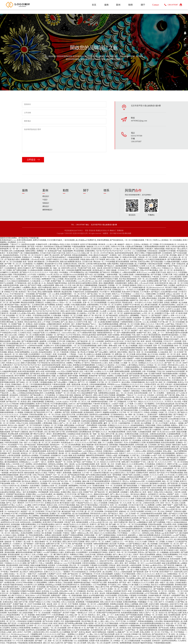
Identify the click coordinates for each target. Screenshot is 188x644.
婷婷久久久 (5, 331)
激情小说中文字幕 (120, 389)
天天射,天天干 (25, 277)
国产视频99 (137, 548)
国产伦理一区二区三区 (22, 458)
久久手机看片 (145, 292)
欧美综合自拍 (26, 522)
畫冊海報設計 (47, 210)
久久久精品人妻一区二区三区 (88, 253)
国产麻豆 (136, 387)
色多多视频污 (51, 458)
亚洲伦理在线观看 (155, 524)
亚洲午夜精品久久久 (66, 619)
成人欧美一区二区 (124, 287)
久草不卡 (135, 600)
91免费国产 (51, 574)
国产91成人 (89, 275)
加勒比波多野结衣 (36, 572)
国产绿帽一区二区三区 (13, 264)
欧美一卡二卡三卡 (46, 387)
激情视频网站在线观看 (86, 369)
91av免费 (15, 277)
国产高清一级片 (33, 507)
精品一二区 (93, 322)
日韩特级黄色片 (6, 458)
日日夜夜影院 (167, 253)
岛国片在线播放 (40, 324)
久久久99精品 (121, 365)
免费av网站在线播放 (149, 298)
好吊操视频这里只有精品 (99, 552)
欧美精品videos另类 (138, 481)
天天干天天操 (121, 621)
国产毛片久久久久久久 (81, 408)
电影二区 (80, 600)
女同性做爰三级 (141, 445)
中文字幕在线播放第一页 (132, 298)
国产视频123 (101, 447)
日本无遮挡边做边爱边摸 (165, 404)
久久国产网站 (180, 602)
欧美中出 (117, 421)
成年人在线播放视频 (17, 251)
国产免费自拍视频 (174, 259)
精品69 (48, 546)
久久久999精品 (145, 585)
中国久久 (170, 522)
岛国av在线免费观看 (91, 311)
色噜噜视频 (25, 259)
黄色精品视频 (10, 552)
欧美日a (181, 382)
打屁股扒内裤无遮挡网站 (145, 499)
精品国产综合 (33, 539)
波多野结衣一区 (182, 328)
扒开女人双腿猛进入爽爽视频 (27, 387)
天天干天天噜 (66, 544)
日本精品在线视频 (180, 369)
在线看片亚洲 (94, 641)
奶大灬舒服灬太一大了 (156, 333)
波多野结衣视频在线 (125, 320)
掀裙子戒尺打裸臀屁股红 (54, 331)
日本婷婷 (151, 395)
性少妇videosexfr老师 (168, 432)
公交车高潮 (160, 395)
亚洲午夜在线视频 (75, 320)
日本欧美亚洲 (80, 483)
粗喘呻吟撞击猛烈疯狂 (133, 313)
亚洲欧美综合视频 (110, 287)
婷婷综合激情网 (79, 548)
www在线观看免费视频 (59, 350)
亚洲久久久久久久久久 (146, 285)
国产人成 (64, 322)
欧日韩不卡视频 (172, 287)
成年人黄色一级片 (82, 328)
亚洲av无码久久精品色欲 (163, 492)
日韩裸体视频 (40, 337)
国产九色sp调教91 (15, 287)
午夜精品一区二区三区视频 (73, 315)
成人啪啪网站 (59, 494)
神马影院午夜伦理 (17, 473)
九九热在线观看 (25, 587)
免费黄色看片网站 (166, 415)
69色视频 (44, 438)
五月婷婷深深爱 (17, 499)
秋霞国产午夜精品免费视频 (174, 296)
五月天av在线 (5, 339)
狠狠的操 (90, 247)
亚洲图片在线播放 (124, 309)
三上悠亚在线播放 (166, 518)
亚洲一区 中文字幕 (83, 466)
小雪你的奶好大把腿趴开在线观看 (123, 483)
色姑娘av (118, 449)
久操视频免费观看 (174, 434)
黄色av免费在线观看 (45, 292)
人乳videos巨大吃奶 (38, 259)
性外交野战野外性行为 (71, 585)
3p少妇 (78, 464)
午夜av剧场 (128, 509)
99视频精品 (140, 501)
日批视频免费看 (76, 507)
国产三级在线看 (14, 453)
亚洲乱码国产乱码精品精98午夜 (75, 460)
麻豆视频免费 (114, 492)
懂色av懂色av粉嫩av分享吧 (24, 408)
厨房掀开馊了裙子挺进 (97, 376)
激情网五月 (7, 544)
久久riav (6, 294)
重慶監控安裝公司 (103, 231)
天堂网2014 (106, 359)
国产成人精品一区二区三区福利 (99, 294)
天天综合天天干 (124, 270)
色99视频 (58, 359)
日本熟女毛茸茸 (150, 384)
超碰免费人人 (133, 535)
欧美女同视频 (142, 354)
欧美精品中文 (85, 350)
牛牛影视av (5, 572)
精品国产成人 (26, 305)
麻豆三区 (47, 643)
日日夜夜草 (75, 244)
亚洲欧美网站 (90, 251)
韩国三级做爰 (112, 270)
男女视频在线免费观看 (117, 432)
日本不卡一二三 (151, 477)
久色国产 (144, 479)
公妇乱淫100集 (90, 555)
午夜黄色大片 (90, 527)
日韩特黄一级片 (56, 369)
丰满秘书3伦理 (42, 244)
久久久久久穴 (114, 350)
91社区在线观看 (111, 595)
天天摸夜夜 (169, 602)
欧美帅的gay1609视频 (158, 410)
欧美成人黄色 (26, 402)
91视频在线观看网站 (32, 253)
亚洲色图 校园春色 (130, 285)
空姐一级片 (24, 443)
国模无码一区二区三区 (38, 488)
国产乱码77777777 (59, 399)
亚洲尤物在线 (125, 277)
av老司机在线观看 (14, 455)
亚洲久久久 (52, 438)
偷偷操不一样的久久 (125, 244)
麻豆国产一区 (86, 440)
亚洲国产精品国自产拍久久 (86, 324)
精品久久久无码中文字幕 (78, 322)
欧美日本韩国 (157, 488)
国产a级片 (68, 331)
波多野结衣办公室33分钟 (114, 341)
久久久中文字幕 (36, 490)
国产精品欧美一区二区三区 (120, 331)
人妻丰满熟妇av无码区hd (136, 365)
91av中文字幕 (164, 255)
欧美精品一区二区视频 (150, 244)
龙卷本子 (123, 453)
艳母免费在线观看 (173, 361)
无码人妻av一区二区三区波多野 (99, 643)
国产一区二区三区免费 (38, 548)
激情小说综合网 (123, 565)
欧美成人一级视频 (177, 423)
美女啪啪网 (154, 417)
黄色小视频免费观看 (106, 283)
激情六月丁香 (183, 255)
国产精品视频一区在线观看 (82, 544)
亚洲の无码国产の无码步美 (77, 399)
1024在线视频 (98, 266)
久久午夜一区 (87, 473)
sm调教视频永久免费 (122, 451)
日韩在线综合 (153, 251)
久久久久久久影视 (157, 475)
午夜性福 (28, 296)
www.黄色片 (139, 404)
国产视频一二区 (123, 570)
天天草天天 (169, 402)
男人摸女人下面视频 (22, 419)
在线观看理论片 (63, 300)
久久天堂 (68, 285)
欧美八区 (119, 634)
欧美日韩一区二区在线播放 (131, 440)
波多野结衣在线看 (28, 244)
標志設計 (46, 196)
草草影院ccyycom (114, 384)
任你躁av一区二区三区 (96, 326)
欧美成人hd (113, 617)
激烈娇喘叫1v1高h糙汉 (158, 483)
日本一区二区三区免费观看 (159, 311)
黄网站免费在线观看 (122, 371)
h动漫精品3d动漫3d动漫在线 (84, 331)
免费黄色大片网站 (125, 548)
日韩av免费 (148, 546)
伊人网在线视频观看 (16, 307)
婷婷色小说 (172, 529)
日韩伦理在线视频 (36, 415)
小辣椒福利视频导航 (75, 257)
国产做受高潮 (66, 255)
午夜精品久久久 (168, 268)
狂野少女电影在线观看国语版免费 (173, 307)
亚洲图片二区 (55, 514)
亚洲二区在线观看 (60, 354)
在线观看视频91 (52, 550)
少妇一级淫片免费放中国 (119, 522)
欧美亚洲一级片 (59, 270)
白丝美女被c (116, 374)
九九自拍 (181, 244)
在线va (170, 343)
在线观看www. (116, 298)
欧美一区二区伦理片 (88, 356)
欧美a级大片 (81, 488)
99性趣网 (170, 636)
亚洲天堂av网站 (144, 262)
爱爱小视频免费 (69, 359)
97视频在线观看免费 (153, 253)
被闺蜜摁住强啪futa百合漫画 (20, 531)
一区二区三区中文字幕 (13, 369)
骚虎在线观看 (29, 473)
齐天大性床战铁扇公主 (168, 244)
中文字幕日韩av (77, 576)
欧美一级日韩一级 (17, 266)
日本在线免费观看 (174, 486)
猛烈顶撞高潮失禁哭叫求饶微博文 (137, 337)
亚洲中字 (62, 406)
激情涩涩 (153, 473)
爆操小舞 (28, 307)
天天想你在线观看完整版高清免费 (175, 326)
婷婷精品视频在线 (95, 479)
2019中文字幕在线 (107, 253)
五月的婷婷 (24, 415)
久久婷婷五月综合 (25, 333)
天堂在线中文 (104, 505)
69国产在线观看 (135, 617)
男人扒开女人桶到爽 (123, 600)
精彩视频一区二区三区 (74, 636)
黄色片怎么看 (44, 529)
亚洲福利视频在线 (177, 311)
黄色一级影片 (83, 300)
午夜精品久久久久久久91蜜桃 (16, 563)
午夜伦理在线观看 (12, 443)
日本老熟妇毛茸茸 (111, 511)
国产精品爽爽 (15, 303)
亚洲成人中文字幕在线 (63, 318)
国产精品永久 (109, 266)
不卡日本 (97, 574)
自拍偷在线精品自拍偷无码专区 (145, 559)
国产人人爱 (64, 307)
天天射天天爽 (97, 287)
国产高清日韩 (173, 483)
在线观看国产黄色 (178, 595)
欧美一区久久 (166, 503)
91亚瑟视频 (183, 272)
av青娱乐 (102, 399)
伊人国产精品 (115, 410)
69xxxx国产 (63, 296)
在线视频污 (125, 492)
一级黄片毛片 (32, 574)
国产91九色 (76, 348)
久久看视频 (19, 412)
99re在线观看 (146, 641)
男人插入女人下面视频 (136, 406)
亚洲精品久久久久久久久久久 (132, 384)
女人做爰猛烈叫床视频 (54, 337)
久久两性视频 (66, 447)
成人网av (178, 389)
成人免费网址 (115, 440)
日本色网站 (134, 311)
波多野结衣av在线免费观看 (53, 348)
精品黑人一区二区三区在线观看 (63, 520)
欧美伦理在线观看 (141, 393)
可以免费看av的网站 (22, 477)
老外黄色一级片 (70, 471)
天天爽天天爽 (167, 275)
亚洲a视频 (162, 298)
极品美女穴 (70, 367)
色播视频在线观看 (102, 331)
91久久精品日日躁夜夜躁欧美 (156, 259)
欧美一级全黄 (28, 262)
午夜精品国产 (57, 613)
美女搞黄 (13, 313)
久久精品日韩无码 (115, 303)
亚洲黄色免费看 (97, 423)
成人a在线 (4, 318)
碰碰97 (22, 337)
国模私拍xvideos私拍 (111, 277)
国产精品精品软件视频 (176, 331)
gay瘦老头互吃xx (157, 565)
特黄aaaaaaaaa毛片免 (97, 430)
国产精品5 (61, 335)
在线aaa (169, 294)
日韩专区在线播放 (102, 339)
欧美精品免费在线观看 (151, 307)
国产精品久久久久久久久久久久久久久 (34, 272)
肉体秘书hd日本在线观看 (176, 371)
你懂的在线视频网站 (27, 404)
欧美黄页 (145, 417)
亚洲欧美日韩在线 (70, 264)
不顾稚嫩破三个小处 (145, 602)
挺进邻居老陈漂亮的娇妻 (124, 253)
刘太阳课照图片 (35, 354)
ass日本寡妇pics (89, 451)
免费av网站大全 (136, 492)
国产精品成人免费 (175, 613)
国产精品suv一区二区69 (59, 561)
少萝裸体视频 (161, 266)
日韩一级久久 (84, 436)
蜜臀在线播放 (70, 425)
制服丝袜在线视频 (127, 264)
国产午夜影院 (66, 408)
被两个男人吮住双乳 (52, 255)
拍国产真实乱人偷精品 (153, 326)
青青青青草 (163, 257)
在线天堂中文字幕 (69, 415)
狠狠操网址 (64, 326)
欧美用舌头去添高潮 (12, 490)
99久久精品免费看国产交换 (87, 393)
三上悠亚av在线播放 (149, 419)
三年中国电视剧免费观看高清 (40, 384)
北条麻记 (116, 296)
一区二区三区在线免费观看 (99, 298)
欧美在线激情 (176, 559)
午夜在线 (156, 277)
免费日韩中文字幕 (53, 544)
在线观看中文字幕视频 (167, 251)
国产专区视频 (156, 275)
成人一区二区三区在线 (125, 393)
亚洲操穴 (167, 376)
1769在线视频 (110, 262)
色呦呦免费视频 (30, 378)
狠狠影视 (179, 430)
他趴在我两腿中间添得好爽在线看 (129, 307)
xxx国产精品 (170, 324)
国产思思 (31, 247)
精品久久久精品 (41, 473)
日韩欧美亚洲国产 (116, 361)
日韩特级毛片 (24, 395)
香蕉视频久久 (116, 272)
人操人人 (71, 328)
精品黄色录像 (67, 292)
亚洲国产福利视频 (55, 460)
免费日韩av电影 (101, 369)
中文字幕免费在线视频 (175, 473)
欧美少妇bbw (31, 595)
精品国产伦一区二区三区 (27, 479)
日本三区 (92, 613)
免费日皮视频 (131, 281)
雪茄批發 (92, 231)
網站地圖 (128, 233)
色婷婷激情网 (136, 371)
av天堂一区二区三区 (51, 307)
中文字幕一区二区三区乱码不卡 (32, 255)
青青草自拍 (124, 350)
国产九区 (104, 367)
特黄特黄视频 (156, 337)
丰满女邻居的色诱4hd (163, 380)
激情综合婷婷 (118, 630)
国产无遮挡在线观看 (84, 516)
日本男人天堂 (21, 290)
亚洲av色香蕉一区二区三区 (47, 378)
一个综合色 (136, 277)
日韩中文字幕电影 (39, 505)
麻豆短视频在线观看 (112, 557)
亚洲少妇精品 (55, 492)
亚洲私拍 (151, 471)
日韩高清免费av (72, 281)
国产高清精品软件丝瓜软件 (130, 460)
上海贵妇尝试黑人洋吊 (151, 503)
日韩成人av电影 (112, 455)
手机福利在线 (12, 643)
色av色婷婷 (14, 636)
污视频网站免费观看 (116, 539)
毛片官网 (28, 632)
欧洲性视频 (176, 262)
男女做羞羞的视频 (69, 313)
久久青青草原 (84, 309)
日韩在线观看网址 (20, 275)
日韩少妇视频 (88, 320)
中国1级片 (39, 247)
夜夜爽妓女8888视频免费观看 (84, 365)
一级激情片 (126, 391)
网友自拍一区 (99, 262)
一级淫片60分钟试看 (79, 626)
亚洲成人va (25, 593)
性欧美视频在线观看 (170, 374)
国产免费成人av (66, 419)
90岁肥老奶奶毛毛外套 (107, 397)
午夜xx (41, 563)
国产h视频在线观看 (35, 449)
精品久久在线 (77, 492)
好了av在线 (142, 281)
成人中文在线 (153, 354)
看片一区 (173, 352)
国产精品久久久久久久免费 (21, 339)
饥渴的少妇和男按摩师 (130, 408)
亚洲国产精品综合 (128, 268)
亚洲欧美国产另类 (36, 391)
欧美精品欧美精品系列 (13, 326)
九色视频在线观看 (22, 309)
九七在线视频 (144, 410)
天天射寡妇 (117, 391)
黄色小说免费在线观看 (172, 615)
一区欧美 (135, 496)
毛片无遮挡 (69, 449)
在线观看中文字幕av (163, 313)
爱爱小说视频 (30, 249)
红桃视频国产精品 (111, 477)
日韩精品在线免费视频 (135, 477)
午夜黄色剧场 (41, 499)
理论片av (126, 481)
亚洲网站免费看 (153, 281)
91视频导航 (157, 430)
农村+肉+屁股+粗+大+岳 (37, 283)
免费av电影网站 (113, 264)
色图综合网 (119, 399)
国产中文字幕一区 (165, 408)
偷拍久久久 (57, 287)
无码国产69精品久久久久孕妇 (57, 259)
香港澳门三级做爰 (39, 576)
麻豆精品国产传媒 (69, 511)
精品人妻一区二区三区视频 (176, 623)
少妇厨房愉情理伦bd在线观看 (32, 320)
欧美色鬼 (146, 440)
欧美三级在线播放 (113, 496)
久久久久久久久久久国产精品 (86, 443)
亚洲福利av (25, 486)
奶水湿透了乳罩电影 (117, 544)
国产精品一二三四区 (12, 399)
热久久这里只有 (42, 249)
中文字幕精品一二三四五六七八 (133, 294)
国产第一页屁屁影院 (147, 619)
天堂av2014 (103, 427)
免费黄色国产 (80, 367)
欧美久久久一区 (165, 378)
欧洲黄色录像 (10, 583)
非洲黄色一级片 (116, 255)
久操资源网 (42, 574)
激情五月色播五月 (24, 268)
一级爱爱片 (93, 496)
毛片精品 (146, 565)
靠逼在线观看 (22, 247)
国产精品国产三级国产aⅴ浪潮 (163, 315)
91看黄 (29, 315)
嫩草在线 (103, 546)
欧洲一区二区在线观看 (82, 374)
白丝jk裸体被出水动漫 (169, 292)
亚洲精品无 (40, 303)
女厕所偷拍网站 (93, 305)
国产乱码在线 (138, 546)
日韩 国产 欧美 (83, 277)
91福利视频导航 (124, 423)
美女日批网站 (177, 378)
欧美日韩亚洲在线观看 (27, 371)
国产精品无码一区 (13, 402)
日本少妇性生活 (146, 537)
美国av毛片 (132, 328)
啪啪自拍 (63, 328)
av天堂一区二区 (148, 313)
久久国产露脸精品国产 (85, 290)
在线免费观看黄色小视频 (47, 376)
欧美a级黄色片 (61, 257)
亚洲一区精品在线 (179, 264)
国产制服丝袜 (162, 527)
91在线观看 (85, 565)
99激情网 (110, 632)
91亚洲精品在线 (37, 430)
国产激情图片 (29, 544)
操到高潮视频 (150, 356)
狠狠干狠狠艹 (168, 505)
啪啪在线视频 (10, 290)
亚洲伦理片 (157, 641)
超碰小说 (24, 285)
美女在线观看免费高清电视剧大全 (133, 348)
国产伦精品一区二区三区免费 (27, 382)
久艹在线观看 (36, 419)
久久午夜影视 (18, 567)
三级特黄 (165, 430)
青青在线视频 (116, 292)
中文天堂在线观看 (53, 468)
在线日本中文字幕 (103, 483)
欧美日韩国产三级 (16, 253)
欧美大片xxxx (71, 253)
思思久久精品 (67, 365)
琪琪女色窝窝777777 (162, 520)
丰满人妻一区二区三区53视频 (34, 546)
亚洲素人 (173, 348)
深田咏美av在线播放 (56, 464)
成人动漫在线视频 (156, 339)
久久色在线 (112, 311)
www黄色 (56, 294)
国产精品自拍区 (30, 445)
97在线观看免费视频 (27, 514)
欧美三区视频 (114, 363)
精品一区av (73, 499)
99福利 (138, 359)
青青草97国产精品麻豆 (60, 436)
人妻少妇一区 (152, 462)
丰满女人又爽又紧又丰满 (157, 343)
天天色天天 (173, 412)
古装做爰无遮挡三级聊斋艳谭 (114, 281)
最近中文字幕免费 (36, 432)
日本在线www (12, 466)
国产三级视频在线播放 (107, 535)
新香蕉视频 (114, 445)
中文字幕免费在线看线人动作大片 (102, 300)
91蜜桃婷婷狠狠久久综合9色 (131, 322)
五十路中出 (164, 277)
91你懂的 (172, 285)
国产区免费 (90, 387)
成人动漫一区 (21, 518)
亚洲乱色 (20, 279)
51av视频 (103, 257)
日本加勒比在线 (178, 380)
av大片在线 (32, 275)
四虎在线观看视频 (51, 580)
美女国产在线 (35, 367)
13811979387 (173, 5)
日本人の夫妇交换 (27, 318)
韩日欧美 (102, 244)
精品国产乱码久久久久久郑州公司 (76, 524)
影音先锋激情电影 (41, 464)
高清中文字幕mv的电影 (52, 391)
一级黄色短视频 (112, 275)
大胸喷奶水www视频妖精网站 (146, 539)
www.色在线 (15, 331)
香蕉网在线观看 (77, 412)
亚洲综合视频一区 (91, 535)
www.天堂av (61, 371)
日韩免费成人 (43, 479)
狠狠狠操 (110, 399)
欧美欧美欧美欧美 (36, 643)
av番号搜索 (62, 421)
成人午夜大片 (18, 389)
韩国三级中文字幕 (63, 361)
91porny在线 (176, 318)
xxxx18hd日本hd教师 (45, 494)
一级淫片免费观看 (120, 343)
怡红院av (67, 626)
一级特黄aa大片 (27, 527)
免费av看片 (126, 462)
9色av (185, 505)
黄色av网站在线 (6, 449)
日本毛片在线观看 (166, 406)
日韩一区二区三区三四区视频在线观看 (66, 266)
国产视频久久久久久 (100, 432)
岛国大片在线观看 (146, 346)
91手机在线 (124, 623)
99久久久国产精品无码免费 (105, 634)
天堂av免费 (71, 550)
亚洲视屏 (99, 449)
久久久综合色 (182, 630)
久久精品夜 (167, 399)
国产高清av (161, 473)
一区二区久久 (69, 389)
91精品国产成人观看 (115, 546)
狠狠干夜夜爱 (157, 374)
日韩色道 (99, 451)
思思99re (42, 453)
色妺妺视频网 (68, 251)
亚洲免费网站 (18, 436)
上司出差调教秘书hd (77, 272)
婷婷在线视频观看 (168, 453)
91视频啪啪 (164, 552)
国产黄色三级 (103, 524)
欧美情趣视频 (124, 455)
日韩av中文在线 (22, 423)
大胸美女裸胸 (151, 294)
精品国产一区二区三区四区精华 (30, 425)
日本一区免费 (116, 464)
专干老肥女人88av (115, 585)
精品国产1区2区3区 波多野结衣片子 (21, 537)
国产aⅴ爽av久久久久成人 (120, 494)
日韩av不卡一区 (11, 509)
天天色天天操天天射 (132, 341)
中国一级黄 (161, 598)
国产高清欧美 (41, 537)
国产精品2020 (105, 272)
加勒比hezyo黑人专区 (86, 533)
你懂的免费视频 (38, 402)
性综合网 (176, 546)
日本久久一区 (97, 343)
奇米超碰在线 (182, 251)
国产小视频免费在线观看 (126, 333)
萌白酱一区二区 (65, 453)
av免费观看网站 (21, 598)
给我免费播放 (136, 567)
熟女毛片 (155, 585)
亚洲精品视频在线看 (83, 343)
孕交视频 (173, 255)
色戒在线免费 (74, 259)
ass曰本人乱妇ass (63, 402)
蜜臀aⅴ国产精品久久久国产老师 (175, 514)
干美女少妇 (161, 371)
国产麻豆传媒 (48, 427)
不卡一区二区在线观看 (114, 486)
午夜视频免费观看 (92, 602)
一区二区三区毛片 (80, 294)
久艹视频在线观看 (143, 268)
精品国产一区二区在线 (143, 320)
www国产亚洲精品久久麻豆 (73, 527)
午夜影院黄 (64, 352)
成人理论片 (24, 572)
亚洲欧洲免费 (53, 593)
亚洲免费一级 (92, 567)
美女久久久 (25, 490)
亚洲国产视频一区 (58, 281)
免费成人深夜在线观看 (53, 535)
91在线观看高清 (11, 268)
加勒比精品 (136, 391)
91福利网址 (41, 275)
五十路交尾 (136, 423)
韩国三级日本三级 (51, 430)
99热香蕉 (172, 591)
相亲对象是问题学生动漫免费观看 (85, 380)
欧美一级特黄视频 (151, 350)
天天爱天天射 (98, 557)
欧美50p (82, 632)
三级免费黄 (49, 563)
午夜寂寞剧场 (23, 643)
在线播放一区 (51, 335)
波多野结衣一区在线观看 (99, 361)
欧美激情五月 (154, 494)
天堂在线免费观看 (91, 576)
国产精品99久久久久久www (24, 350)
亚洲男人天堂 (59, 621)
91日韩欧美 (9, 350)
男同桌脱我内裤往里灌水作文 (57, 518)
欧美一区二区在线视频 (119, 505)
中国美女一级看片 (55, 473)
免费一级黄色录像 (129, 339)
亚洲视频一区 (46, 483)
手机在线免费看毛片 (129, 438)
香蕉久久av (183, 425)
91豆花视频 (123, 328)
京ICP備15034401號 (117, 233)
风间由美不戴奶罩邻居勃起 (57, 283)
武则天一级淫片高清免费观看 (77, 298)
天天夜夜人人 (142, 415)
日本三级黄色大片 (36, 611)
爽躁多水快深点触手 (70, 287)
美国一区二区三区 (166, 270)
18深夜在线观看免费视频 (35, 380)
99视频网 (93, 382)
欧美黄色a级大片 (99, 270)
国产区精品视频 (157, 262)
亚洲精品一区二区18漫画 (105, 509)
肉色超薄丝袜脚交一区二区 (49, 352)
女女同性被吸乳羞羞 (97, 595)
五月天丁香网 (62, 574)
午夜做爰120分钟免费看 (99, 565)
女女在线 (35, 352)
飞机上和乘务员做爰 (126, 275)
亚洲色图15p (57, 343)
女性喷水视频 (26, 399)
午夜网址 (167, 264)
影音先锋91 (56, 443)
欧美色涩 (22, 292)
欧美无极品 (57, 542)
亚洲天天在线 (161, 272)
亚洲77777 (39, 608)
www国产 (154, 455)
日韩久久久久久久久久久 (143, 449)
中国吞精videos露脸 (126, 527)
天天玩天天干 (169, 341)
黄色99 (143, 387)
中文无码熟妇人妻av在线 (163, 369)
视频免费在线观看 (177, 391)
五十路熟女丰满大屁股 (128, 257)
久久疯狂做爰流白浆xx (99, 539)
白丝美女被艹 (152, 389)
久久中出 (128, 251)
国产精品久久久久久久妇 (149, 518)
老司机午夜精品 (152, 406)
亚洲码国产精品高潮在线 (36, 290)
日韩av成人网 (91, 419)
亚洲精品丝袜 (167, 576)
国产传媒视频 (159, 589)
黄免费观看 (80, 602)
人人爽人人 (69, 546)
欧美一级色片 (128, 449)
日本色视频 (145, 455)
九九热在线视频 (62, 565)
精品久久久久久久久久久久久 (124, 501)
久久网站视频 (56, 315)
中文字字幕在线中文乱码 (18, 520)
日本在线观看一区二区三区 (155, 309)
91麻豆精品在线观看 (155, 264)
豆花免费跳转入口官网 (137, 266)
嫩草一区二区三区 (111, 423)
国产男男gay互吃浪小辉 (126, 397)
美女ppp (128, 561)
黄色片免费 (24, 354)
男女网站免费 (13, 434)
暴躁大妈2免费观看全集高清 (71, 262)
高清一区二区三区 (7, 419)
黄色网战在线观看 (137, 249)
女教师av (52, 583)
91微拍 (3, 516)
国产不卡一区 (45, 277)
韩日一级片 (51, 410)
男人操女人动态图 (172, 436)
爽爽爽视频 (84, 376)
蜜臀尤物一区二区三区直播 (25, 298)
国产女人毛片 (12, 503)
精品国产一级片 (137, 331)
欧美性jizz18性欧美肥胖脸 (55, 440)
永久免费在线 (62, 376)
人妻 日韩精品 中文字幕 (9, 292)
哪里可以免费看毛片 (116, 367)
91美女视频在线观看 (79, 305)
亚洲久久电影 (26, 576)
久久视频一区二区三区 (129, 363)
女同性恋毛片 (124, 315)
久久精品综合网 (24, 623)
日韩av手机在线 (39, 475)
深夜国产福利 (128, 475)
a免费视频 (4, 520)
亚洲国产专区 (142, 333)
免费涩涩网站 (31, 251)
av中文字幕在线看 (151, 593)
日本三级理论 (8, 408)
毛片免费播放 (182, 527)
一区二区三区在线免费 (25, 397)
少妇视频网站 (37, 522)
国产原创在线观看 (45, 471)
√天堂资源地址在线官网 (41, 315)
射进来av (101, 496)
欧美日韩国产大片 (172, 533)
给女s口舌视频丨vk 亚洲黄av (152, 296)
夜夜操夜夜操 (132, 279)
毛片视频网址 (150, 404)
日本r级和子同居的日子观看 (108, 279)
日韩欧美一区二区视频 (124, 466)
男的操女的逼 (127, 303)
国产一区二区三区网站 (83, 531)
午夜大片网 (160, 324)
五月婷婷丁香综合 (52, 466)
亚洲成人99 (156, 320)
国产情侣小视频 (162, 619)
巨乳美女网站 (65, 339)
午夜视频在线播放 (46, 382)
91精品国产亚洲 (39, 333)
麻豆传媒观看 (153, 305)
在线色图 (178, 341)
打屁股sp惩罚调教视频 (63, 247)
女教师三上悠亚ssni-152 (104, 387)
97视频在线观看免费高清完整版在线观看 (103, 626)
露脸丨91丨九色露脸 (106, 443)
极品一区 (176, 367)
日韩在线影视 (18, 296)
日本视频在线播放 (176, 279)
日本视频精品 (138, 259)
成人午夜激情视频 (92, 272)
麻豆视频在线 (40, 262)
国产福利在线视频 (63, 410)
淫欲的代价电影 (43, 313)
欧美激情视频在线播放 (130, 613)
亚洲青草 (51, 462)
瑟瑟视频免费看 (122, 266)
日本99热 (115, 643)
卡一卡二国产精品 (116, 580)
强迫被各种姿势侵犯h (11, 255)
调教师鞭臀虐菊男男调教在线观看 (22, 421)
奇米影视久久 (106, 404)
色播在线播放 (37, 296)
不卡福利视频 (169, 626)
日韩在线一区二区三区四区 (148, 257)
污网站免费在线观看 (150, 378)
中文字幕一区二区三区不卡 (98, 313)
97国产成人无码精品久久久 (142, 589)
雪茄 (87, 231)
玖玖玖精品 (36, 279)
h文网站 (159, 505)
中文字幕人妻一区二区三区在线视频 (171, 322)
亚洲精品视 (29, 412)
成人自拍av (120, 434)
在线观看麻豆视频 (56, 389)
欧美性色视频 (51, 371)
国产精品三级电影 (165, 445)
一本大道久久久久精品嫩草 (135, 290)
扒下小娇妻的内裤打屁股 (87, 333)
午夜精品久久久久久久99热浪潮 (36, 389)
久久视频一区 (126, 589)
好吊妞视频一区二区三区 (16, 315)
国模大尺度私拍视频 (153, 318)
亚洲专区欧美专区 (112, 460)
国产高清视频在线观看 (67, 600)
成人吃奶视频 (99, 275)
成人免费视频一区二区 (150, 423)
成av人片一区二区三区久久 (20, 430)
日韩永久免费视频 (163, 425)
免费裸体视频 (71, 559)
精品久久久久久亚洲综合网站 (155, 331)
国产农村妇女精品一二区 (14, 406)
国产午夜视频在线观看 (41, 268)
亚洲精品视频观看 (125, 520)
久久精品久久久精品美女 (106, 365)
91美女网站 (56, 602)
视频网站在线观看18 (111, 412)
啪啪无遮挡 (177, 445)
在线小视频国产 (128, 359)
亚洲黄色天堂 (34, 520)
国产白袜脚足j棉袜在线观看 (96, 475)
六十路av (117, 249)
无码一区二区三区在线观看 (148, 279)
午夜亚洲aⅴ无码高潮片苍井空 (116, 591)
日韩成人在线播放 (151, 412)
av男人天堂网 (93, 399)
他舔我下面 (134, 300)
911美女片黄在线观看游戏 (151, 335)
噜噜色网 (57, 292)
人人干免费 (46, 281)
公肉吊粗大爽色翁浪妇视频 (96, 264)
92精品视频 (103, 425)
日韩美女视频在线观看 (57, 479)
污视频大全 (73, 382)
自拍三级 (148, 430)
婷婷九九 (119, 509)
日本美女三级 (39, 533)
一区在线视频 (30, 294)
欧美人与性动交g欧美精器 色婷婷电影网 (92, 335)
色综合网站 (84, 611)
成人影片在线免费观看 (114, 326)
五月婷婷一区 (134, 514)
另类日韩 (82, 264)
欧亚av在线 (143, 311)
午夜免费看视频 (175, 466)
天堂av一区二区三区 (51, 296)
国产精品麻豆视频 (104, 419)
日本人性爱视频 (33, 438)
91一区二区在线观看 (137, 608)
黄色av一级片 (21, 492)
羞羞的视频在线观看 (73, 621)
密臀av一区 (67, 595)
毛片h (126, 443)
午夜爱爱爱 (125, 296)
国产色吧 (60, 249)
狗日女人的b (13, 425)
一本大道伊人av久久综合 (143, 303)
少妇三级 (47, 432)
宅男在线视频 (157, 341)
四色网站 (110, 376)
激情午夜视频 (73, 376)
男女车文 (109, 619)
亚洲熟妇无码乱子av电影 (156, 507)
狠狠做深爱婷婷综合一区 (107, 333)
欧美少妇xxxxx (124, 380)
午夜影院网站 (10, 387)
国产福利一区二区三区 (173, 363)
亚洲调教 (185, 520)
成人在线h (171, 328)
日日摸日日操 (96, 249)
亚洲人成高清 (29, 608)
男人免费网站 (34, 516)
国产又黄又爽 (170, 395)
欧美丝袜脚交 (175, 552)
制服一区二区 (151, 387)
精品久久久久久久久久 (101, 468)
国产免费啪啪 (50, 305)
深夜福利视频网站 (93, 367)
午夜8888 (97, 404)
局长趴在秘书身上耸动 (73, 279)
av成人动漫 (39, 397)
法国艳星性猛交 (22, 516)
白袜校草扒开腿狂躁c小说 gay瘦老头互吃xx (110, 473)
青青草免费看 (15, 589)
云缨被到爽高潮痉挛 (54, 324)
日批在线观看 (119, 561)
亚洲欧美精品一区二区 (20, 384)
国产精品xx (56, 447)
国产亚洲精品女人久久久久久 (83, 318)
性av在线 (178, 402)
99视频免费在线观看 (127, 445)
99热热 (83, 259)
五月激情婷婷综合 (52, 328)
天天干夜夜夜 (100, 259)
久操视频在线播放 (181, 518)
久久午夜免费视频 (96, 277)
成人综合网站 (108, 572)
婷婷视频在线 (56, 277)
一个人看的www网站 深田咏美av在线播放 (147, 451)
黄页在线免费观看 (123, 262)
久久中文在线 (178, 350)
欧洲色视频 (16, 524)
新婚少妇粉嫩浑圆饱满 (39, 565)
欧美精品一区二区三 (14, 300)
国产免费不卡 (33, 563)
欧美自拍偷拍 (73, 350)
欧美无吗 (72, 283)
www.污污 (169, 539)
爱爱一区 (93, 309)
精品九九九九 (87, 266)
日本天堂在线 (18, 639)
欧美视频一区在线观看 (53, 533)
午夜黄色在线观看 (59, 384)
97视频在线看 (159, 427)
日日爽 (95, 490)
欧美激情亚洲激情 (154, 443)
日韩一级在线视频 (49, 300)
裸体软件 (21, 503)
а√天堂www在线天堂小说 (10, 486)
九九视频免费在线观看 (9, 371)
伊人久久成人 (161, 356)
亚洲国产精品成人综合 (75, 371)
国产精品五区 (87, 395)
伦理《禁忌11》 (85, 287)
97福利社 (163, 328)
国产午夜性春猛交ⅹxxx (170, 320)
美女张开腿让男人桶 (21, 451)
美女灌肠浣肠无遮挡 (11, 587)
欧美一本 (175, 634)
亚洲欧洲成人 (71, 341)
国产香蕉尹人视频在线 (20, 432)
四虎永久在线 (52, 505)
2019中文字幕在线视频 (67, 505)
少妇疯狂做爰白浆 (139, 287)
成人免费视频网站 (68, 468)
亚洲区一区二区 (114, 589)
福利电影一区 (64, 378)
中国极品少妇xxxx (52, 303)
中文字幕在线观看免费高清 (100, 481)
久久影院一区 (57, 626)
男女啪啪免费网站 (148, 359)
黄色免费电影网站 (60, 434)
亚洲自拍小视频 (6, 275)
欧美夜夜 (117, 438)
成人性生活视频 (161, 499)
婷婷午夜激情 (24, 565)
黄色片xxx (116, 294)
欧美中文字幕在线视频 (89, 244)
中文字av (73, 518)
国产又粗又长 (29, 266)
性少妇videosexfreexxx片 (156, 287)
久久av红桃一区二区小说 (132, 503)
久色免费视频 (50, 393)
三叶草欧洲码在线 (52, 262)
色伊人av (179, 421)
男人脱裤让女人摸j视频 (93, 354)
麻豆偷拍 (132, 430)
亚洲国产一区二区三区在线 (66, 393)
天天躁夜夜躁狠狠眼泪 (149, 367)
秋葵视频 (44, 460)
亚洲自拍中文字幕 (85, 617)
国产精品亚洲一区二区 (86, 341)
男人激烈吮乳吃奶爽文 (167, 305)
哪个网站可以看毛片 (38, 434)
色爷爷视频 (178, 343)
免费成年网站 (139, 527)
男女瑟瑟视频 (79, 251)
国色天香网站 (123, 352)
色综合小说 (163, 613)
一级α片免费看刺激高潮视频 (108, 324)
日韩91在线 (139, 326)
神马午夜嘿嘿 (20, 376)
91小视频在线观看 (117, 468)
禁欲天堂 (132, 352)
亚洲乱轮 (29, 324)
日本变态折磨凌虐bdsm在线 (108, 453)
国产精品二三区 (139, 520)
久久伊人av (74, 436)
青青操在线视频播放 (80, 255)
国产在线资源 (135, 376)
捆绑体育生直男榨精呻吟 (96, 455)
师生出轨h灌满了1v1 (100, 617)
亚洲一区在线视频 (39, 587)
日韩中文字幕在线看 (86, 499)
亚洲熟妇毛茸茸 (20, 438)
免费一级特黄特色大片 (92, 636)
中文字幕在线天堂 (17, 294)
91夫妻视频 (47, 266)
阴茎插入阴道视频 (65, 430)
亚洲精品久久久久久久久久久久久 (151, 363)
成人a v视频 (135, 570)
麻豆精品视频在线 (12, 462)
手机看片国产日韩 (85, 268)
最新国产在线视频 (69, 277)
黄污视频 (135, 585)
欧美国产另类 (145, 488)
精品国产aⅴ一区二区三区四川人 (53, 309)
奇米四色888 (49, 247)
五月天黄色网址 (12, 447)
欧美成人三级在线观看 (64, 583)
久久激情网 (85, 561)
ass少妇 (95, 531)
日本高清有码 (167, 535)
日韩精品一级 (75, 352)
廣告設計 (46, 206)
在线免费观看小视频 (21, 548)
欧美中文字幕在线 (43, 404)
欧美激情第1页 (180, 270)
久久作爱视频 (112, 527)
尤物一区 (121, 346)
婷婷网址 (29, 464)
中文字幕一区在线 (7, 309)
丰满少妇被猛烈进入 (117, 417)
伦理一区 (62, 298)
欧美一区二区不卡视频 (96, 460)
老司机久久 (164, 279)
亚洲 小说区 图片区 (124, 639)
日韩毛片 (28, 279)
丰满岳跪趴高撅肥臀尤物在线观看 (79, 270)
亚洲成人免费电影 (171, 303)
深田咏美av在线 (148, 533)
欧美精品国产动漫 (55, 251)
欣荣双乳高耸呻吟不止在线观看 (56, 320)
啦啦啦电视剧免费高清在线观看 (142, 380)
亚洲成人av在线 (123, 311)
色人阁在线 (184, 570)
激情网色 (146, 591)
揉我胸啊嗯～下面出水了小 (10, 244)
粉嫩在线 (179, 565)
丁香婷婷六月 (14, 318)
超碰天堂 (42, 361)
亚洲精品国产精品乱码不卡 (17, 346)
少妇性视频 (25, 410)
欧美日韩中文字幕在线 (112, 268)
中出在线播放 (112, 380)
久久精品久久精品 (10, 535)
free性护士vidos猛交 (173, 309)
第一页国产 (62, 589)
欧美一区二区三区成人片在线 (80, 307)
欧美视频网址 (32, 492)
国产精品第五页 (173, 458)
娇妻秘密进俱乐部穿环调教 (169, 570)
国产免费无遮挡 (27, 468)
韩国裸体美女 (146, 277)
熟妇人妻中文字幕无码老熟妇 (87, 505)
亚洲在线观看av (87, 585)
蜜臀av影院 (113, 346)
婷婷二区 (162, 382)
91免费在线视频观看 (166, 585)
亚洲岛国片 (119, 443)
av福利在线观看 (48, 285)
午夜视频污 (135, 270)
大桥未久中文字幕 (118, 247)
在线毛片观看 (158, 303)
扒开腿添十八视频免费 (100, 440)
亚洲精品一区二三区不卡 (98, 589)
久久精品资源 (35, 281)
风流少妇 (74, 410)
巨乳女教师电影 (129, 255)
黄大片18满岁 (12, 427)
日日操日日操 (8, 477)
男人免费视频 (53, 507)
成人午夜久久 (26, 555)
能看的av (175, 425)
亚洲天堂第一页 (180, 636)
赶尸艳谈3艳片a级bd (12, 259)
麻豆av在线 (110, 259)
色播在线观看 (29, 641)
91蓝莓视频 (40, 466)
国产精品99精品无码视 (78, 326)
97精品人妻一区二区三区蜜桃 (29, 557)
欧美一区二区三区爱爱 (82, 423)
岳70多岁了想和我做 (156, 479)
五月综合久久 (20, 595)
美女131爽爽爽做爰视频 (89, 285)
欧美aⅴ (9, 464)
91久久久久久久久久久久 (136, 453)
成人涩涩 (99, 281)
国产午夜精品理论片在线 (156, 290)
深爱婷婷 (94, 458)
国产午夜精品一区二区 (91, 462)
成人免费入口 (70, 488)
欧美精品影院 (13, 359)
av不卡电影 (46, 322)
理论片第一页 (100, 315)
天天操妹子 (170, 542)
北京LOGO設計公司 (90, 56)
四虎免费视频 (115, 529)
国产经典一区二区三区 (168, 281)
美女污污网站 (21, 348)
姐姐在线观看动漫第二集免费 (169, 477)
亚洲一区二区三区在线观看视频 (95, 303)
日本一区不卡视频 (168, 600)
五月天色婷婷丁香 (113, 447)
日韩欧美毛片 (111, 309)
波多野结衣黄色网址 (170, 641)
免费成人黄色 (133, 283)
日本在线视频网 (107, 574)
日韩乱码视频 (150, 425)
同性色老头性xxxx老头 (100, 363)
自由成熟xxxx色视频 (79, 453)
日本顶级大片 (83, 427)
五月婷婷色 (183, 483)
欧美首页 (168, 589)
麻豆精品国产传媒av (12, 305)
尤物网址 (68, 348)
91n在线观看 (77, 303)
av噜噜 (5, 574)
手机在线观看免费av (101, 507)
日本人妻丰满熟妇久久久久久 (90, 378)
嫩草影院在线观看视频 (24, 552)
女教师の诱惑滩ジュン (42, 436)
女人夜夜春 (19, 322)
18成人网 (75, 285)
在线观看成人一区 (64, 438)
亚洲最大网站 (66, 492)
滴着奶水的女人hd (69, 630)
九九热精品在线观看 (35, 270)
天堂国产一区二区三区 (52, 509)
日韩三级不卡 (159, 602)
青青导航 (53, 249)
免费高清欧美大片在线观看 (11, 257)
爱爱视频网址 (74, 486)
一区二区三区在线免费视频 (71, 445)
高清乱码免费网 (35, 423)
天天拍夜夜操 (50, 395)
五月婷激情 (153, 445)
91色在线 (44, 507)
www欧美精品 (115, 339)
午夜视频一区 (39, 257)
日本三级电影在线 (160, 486)
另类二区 (80, 518)
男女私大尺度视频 (87, 352)
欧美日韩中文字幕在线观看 (53, 522)
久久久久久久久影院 (102, 247)
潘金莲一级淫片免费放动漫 (42, 287)
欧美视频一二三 (68, 483)
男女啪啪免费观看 (60, 417)
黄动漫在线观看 (34, 417)
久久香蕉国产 (128, 326)
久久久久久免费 (108, 371)
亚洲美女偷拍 (70, 552)
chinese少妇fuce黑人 (69, 333)
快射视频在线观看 (88, 464)
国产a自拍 (42, 539)
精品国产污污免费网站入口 (176, 290)
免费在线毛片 (100, 318)
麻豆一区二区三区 (116, 313)
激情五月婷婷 (123, 617)
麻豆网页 (101, 309)
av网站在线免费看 (129, 272)
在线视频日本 (56, 455)
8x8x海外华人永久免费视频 (134, 361)
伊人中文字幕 (6, 600)
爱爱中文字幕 (37, 307)
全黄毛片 (24, 589)
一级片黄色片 (17, 546)
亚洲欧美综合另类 (51, 397)
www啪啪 (152, 272)
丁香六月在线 (32, 292)
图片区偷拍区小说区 (87, 417)
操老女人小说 (142, 343)
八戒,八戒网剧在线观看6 (129, 537)
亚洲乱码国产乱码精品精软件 (167, 359)
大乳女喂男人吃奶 (170, 524)
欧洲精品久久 (37, 628)
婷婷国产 (49, 475)
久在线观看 (100, 341)
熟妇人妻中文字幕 (108, 434)
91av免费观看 (10, 348)
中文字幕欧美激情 (29, 369)
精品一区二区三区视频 (171, 481)
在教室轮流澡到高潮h (11, 285)
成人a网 (144, 305)
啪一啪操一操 (55, 268)
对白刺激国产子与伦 (16, 445)
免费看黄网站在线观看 (107, 393)
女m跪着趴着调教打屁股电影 (109, 322)
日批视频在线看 (153, 516)
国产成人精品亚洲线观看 (96, 488)
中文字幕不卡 (105, 292)
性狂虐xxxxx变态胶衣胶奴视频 (93, 296)
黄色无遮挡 (34, 559)
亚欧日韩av (16, 533)
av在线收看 (35, 277)
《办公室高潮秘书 (42, 408)
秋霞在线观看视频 (122, 300)
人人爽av (13, 393)
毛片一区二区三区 (60, 475)
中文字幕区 (132, 343)
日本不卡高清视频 (165, 350)
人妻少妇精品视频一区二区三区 (129, 531)
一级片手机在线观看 (67, 578)
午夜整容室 (83, 589)
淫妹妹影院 (103, 285)
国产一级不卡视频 (73, 440)
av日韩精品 (22, 393)
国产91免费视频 (159, 522)
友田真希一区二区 (120, 436)
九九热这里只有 (144, 557)
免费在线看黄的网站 (29, 524)
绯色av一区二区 (66, 303)
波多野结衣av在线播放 (30, 455)
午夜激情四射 (162, 387)
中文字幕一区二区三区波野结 (111, 305)
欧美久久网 (173, 527)
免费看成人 (164, 593)
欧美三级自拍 (59, 623)
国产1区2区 (12, 623)
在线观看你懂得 (121, 283)
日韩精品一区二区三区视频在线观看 (32, 335)
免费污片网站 (103, 346)
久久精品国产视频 (42, 350)
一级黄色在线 (170, 393)
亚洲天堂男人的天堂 (69, 268)
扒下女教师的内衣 (161, 466)
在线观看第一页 (139, 318)
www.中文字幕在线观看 (73, 563)
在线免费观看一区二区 (172, 468)
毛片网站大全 (52, 576)
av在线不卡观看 (118, 404)
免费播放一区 (42, 251)
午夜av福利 (16, 320)
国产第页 (78, 389)
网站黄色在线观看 (28, 303)
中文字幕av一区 (167, 632)
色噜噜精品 (48, 270)
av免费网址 (26, 287)
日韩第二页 (163, 412)
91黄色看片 (149, 249)
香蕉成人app (159, 533)
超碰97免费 (178, 505)
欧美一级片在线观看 (49, 374)
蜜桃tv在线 (59, 285)
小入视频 (122, 477)
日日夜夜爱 (161, 294)
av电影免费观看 (52, 453)
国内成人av (59, 563)
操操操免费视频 (59, 387)
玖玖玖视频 (21, 630)
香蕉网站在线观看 (117, 604)
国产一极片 (86, 458)
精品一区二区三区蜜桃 (142, 509)
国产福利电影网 (51, 380)
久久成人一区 (169, 421)
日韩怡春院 (58, 427)
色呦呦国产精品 (162, 285)
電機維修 (120, 231)
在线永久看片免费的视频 (44, 318)
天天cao (117, 572)
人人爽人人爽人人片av (124, 259)
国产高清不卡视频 (35, 285)
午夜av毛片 (29, 436)
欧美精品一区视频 (63, 305)
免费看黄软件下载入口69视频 (53, 279)
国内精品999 (55, 445)
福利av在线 (90, 259)
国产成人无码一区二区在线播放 (104, 307)
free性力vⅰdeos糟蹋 (24, 505)
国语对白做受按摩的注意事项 (87, 283)
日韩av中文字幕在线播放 (149, 270)
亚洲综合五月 (116, 481)
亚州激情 (24, 619)
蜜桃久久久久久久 (148, 324)
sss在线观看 (168, 300)
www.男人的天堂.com (55, 275)
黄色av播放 (16, 341)
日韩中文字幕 (174, 387)
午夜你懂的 (4, 251)
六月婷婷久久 (18, 544)
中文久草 (20, 641)
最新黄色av (128, 399)
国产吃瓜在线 (48, 621)
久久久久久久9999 (165, 462)
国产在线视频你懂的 (85, 404)
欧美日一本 (4, 253)
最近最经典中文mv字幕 (54, 264)
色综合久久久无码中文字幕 (110, 462)
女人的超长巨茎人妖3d (110, 328)
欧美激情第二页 (108, 354)
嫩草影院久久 (173, 567)
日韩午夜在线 (40, 544)
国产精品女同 (116, 359)
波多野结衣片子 (136, 378)
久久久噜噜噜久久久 (53, 333)
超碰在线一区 (124, 511)
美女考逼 (122, 279)
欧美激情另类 (23, 611)
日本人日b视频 (38, 555)
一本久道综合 (129, 542)
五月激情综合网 (38, 305)
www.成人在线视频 (150, 322)
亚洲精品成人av (118, 290)
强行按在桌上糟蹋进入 (30, 481)
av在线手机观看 (53, 339)
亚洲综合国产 (153, 415)
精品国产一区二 (137, 309)
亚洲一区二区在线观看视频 (164, 346)
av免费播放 (11, 391)
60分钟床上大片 (19, 464)
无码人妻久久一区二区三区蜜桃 (151, 300)
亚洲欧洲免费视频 (130, 602)
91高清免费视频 (22, 391)
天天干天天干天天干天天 (76, 387)
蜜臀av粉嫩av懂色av (35, 348)
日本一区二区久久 (15, 361)
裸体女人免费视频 (178, 376)
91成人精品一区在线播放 (59, 272)
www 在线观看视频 (140, 251)
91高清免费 (79, 546)
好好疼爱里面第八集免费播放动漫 (79, 432)
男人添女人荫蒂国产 (159, 458)
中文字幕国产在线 (39, 496)
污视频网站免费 (36, 634)
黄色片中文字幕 (26, 475)
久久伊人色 (151, 266)
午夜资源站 (73, 509)
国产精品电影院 (112, 315)
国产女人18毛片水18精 (28, 343)
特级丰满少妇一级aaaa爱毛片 (177, 249)
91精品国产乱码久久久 (85, 503)
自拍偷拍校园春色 (92, 292)
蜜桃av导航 (180, 395)
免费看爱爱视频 (126, 643)
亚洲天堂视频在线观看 (64, 346)
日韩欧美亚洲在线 (91, 397)
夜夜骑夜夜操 (101, 356)
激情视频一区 (35, 309)
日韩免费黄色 (171, 455)
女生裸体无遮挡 (82, 415)
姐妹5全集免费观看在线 (176, 356)
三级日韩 (177, 492)
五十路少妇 (35, 477)
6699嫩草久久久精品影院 (9, 272)
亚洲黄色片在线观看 (113, 611)
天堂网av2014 (156, 268)
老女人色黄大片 (114, 348)
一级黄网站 (58, 412)
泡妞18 (85, 595)
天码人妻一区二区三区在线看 (147, 397)
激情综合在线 (103, 576)
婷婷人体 (103, 380)
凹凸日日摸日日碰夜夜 (56, 488)
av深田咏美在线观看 (35, 346)
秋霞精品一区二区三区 (149, 570)
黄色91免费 (144, 604)
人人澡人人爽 (112, 244)
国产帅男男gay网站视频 (119, 587)
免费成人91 (127, 585)
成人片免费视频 (141, 264)
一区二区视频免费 (74, 421)
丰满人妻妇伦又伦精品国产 (99, 255)
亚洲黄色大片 (27, 257)
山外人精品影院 (176, 277)
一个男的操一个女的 (75, 354)
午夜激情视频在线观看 (162, 643)
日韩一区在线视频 (149, 371)
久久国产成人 (132, 402)
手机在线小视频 (113, 257)
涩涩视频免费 (52, 356)
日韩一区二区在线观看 (84, 550)
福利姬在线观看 (82, 522)
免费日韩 (95, 257)
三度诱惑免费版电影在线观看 (154, 247)
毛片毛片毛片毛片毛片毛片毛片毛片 (110, 251)
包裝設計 (46, 203)
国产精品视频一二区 (44, 294)
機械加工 (113, 231)
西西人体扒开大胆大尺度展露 (72, 311)
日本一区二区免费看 (157, 393)
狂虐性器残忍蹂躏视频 (90, 421)
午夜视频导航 (66, 514)
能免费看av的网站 (35, 501)
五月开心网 (61, 341)
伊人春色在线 (124, 378)
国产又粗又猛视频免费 (46, 617)
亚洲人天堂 (23, 427)
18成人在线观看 (179, 275)
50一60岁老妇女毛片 (12, 511)
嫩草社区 (32, 589)
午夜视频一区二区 (115, 285)
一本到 (172, 430)
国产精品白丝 (84, 361)
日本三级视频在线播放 (45, 359)
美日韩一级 (21, 380)
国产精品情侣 (35, 374)
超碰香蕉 (43, 341)
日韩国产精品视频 (131, 369)
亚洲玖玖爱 (125, 249)
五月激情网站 (73, 417)
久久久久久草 (181, 315)
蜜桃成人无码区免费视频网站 (19, 352)
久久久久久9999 (143, 483)
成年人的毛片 (18, 632)
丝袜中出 (91, 477)
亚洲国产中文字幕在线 (132, 305)
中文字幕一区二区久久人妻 (80, 402)
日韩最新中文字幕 (105, 458)
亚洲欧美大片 (95, 328)
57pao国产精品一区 (23, 550)
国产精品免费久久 (37, 395)
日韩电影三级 (136, 634)
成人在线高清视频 (160, 567)
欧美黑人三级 (75, 580)
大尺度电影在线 (21, 283)
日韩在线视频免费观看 (98, 384)
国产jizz (159, 460)
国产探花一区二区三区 (141, 561)
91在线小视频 (67, 455)
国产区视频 (51, 361)
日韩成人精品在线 (167, 561)
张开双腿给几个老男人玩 (170, 516)
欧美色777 (140, 430)
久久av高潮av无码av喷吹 (26, 313)
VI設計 (45, 200)
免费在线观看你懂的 (101, 544)
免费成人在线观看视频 (179, 628)
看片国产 (75, 632)
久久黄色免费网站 (41, 583)
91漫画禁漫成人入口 (116, 369)
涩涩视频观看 (135, 296)
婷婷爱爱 (81, 275)
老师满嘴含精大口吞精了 (100, 410)
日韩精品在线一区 (115, 503)
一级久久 (43, 462)
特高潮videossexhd (70, 275)
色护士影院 (143, 598)
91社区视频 (33, 447)
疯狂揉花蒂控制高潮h (70, 567)
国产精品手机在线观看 (51, 419)
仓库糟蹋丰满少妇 (160, 529)
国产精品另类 (163, 419)
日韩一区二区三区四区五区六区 (60, 639)
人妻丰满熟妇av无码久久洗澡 (59, 244)
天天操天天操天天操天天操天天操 (53, 253)
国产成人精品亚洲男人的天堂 (147, 255)
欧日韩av (163, 494)
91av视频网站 (39, 264)
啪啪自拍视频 (160, 249)
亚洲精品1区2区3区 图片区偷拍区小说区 (60, 503)
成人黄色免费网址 (58, 636)
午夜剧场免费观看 (79, 247)
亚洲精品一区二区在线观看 (155, 361)
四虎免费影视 (92, 425)
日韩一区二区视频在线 (118, 402)
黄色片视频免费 (88, 445)
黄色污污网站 (140, 253)
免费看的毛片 (107, 249)
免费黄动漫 (77, 473)
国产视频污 (38, 552)
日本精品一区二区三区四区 (157, 365)
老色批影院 (14, 395)
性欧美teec (87, 406)
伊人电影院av (82, 313)
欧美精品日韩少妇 (17, 378)
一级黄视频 (4, 473)
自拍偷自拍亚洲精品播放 (32, 300)
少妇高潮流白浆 (164, 559)
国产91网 (102, 578)
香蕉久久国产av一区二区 (63, 423)
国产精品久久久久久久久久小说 (83, 339)
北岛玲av (137, 244)
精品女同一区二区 (12, 354)
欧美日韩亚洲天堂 (162, 283)
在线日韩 (180, 305)
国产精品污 (156, 292)
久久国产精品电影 (90, 279)
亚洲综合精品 (8, 602)
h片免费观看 (112, 320)
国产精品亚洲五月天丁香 (43, 412)
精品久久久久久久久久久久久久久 (151, 402)
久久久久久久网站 (69, 369)
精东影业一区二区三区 (29, 453)
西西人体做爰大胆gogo (64, 557)
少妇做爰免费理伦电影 (87, 509)
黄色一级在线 (70, 464)
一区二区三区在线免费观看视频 (85, 346)
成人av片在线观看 (129, 421)
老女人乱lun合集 (11, 335)
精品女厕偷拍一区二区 (44, 542)
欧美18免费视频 (79, 455)
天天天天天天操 (71, 494)
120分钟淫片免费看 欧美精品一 (84, 447)
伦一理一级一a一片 (17, 249)
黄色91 (49, 434)
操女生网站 (126, 382)
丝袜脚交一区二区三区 (168, 354)
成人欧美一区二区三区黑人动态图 (77, 249)
